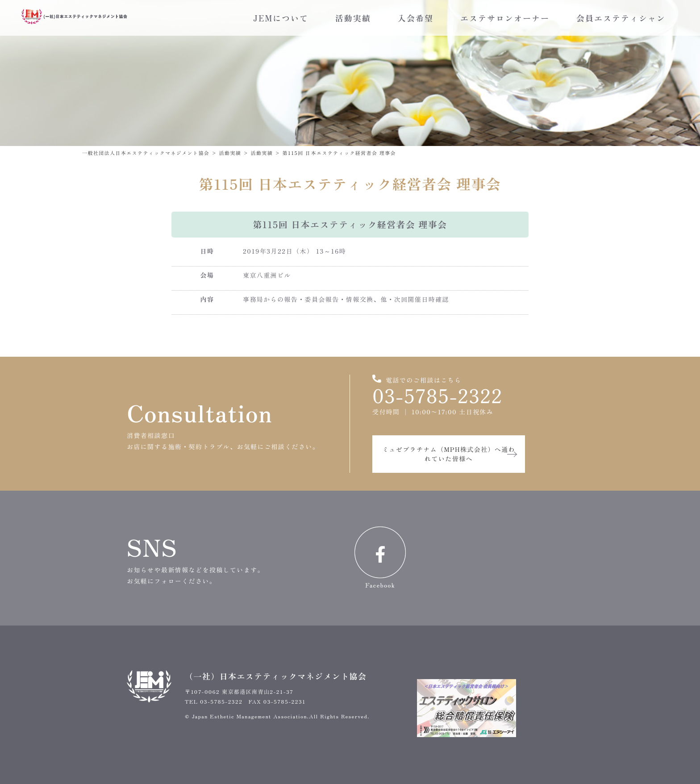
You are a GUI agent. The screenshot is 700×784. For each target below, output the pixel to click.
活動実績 (353, 18)
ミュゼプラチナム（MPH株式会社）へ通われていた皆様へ (449, 454)
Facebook (380, 558)
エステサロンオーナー (505, 18)
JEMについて (281, 18)
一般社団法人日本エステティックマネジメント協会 (146, 153)
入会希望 (416, 18)
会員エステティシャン (621, 18)
